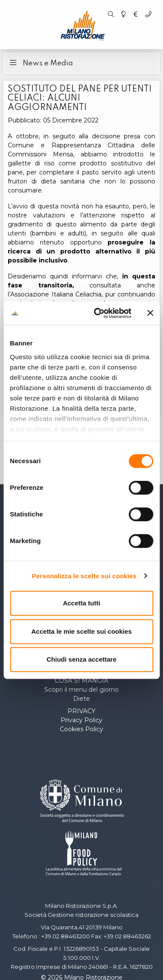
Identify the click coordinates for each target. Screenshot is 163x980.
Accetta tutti (81, 603)
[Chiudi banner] (150, 313)
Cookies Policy (81, 729)
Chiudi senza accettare (81, 659)
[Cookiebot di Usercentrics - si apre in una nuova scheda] (98, 313)
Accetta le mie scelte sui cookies (81, 631)
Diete (81, 699)
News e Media (40, 63)
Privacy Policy (81, 720)
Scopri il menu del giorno (81, 690)
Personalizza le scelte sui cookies (84, 576)
